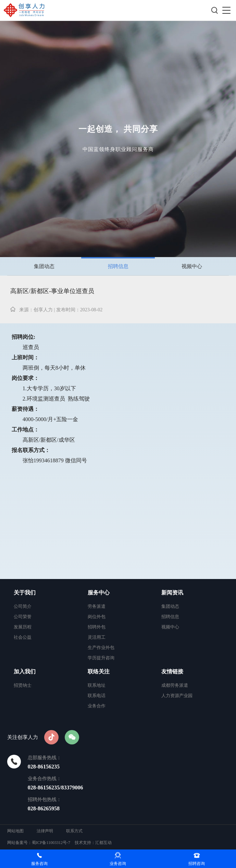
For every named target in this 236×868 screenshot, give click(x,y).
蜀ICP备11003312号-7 (51, 843)
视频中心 (192, 266)
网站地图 (16, 831)
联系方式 (74, 831)
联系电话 (97, 696)
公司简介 (23, 606)
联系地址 (97, 685)
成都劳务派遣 (175, 685)
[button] (226, 10)
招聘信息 (118, 266)
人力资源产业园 (177, 696)
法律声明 (45, 831)
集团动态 (44, 266)
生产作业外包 (101, 647)
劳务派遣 (97, 606)
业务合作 (97, 706)
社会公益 (23, 637)
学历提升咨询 (101, 658)
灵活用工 (97, 637)
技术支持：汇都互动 (93, 843)
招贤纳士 (23, 685)
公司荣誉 (23, 617)
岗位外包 (97, 617)
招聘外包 (97, 627)
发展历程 (23, 627)
